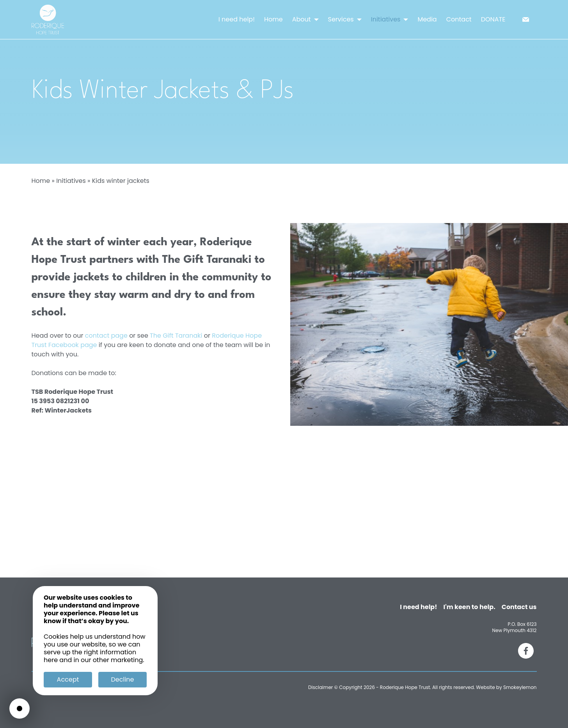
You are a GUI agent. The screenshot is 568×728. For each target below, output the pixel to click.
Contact (459, 19)
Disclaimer (320, 687)
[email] (526, 19)
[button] (316, 20)
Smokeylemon (520, 687)
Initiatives (71, 181)
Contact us (519, 607)
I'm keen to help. (469, 607)
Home (273, 19)
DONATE (493, 19)
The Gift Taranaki (176, 336)
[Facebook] (526, 651)
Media (427, 19)
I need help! (237, 19)
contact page (106, 336)
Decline (123, 679)
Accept (68, 679)
